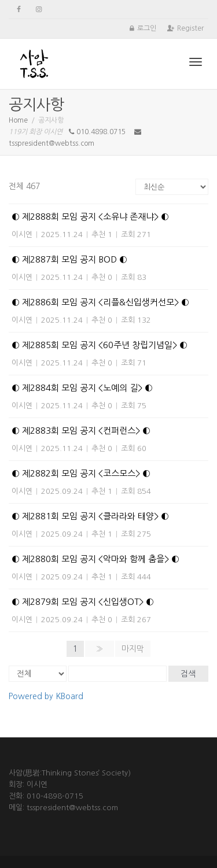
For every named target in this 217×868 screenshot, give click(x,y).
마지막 (133, 649)
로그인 (147, 28)
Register (190, 28)
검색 (188, 674)
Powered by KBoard (46, 696)
